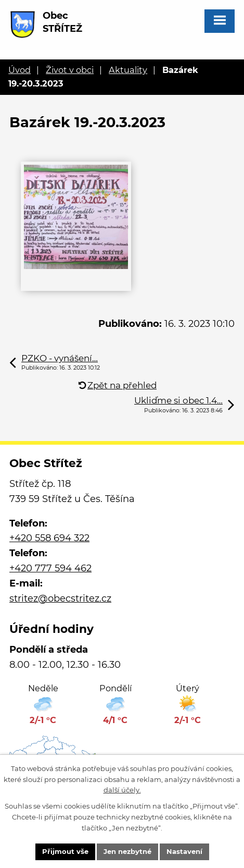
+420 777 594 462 (50, 568)
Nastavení (184, 851)
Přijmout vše (65, 851)
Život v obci (70, 70)
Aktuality (128, 70)
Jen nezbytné (127, 851)
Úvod (20, 70)
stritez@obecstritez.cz (60, 598)
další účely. (122, 790)
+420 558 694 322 (49, 538)
